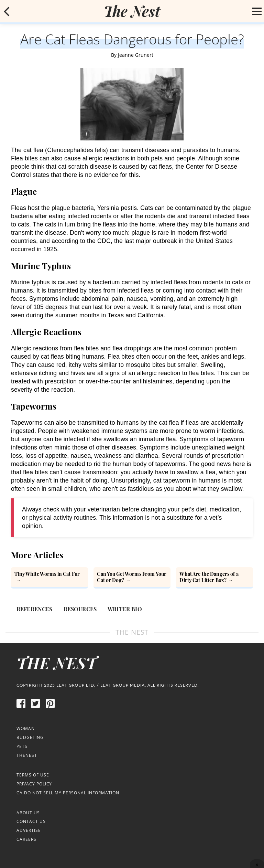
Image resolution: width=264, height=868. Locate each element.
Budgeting (30, 737)
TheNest (27, 755)
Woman (26, 728)
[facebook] (21, 707)
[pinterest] (50, 707)
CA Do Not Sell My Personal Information (68, 793)
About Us (28, 813)
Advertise (29, 830)
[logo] (132, 11)
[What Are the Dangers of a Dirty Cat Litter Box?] (214, 578)
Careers (26, 839)
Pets (22, 746)
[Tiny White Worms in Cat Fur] (49, 578)
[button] (7, 11)
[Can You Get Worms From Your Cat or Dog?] (132, 578)
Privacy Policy (34, 784)
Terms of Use (33, 775)
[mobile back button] (7, 11)
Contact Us (31, 821)
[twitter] (35, 707)
